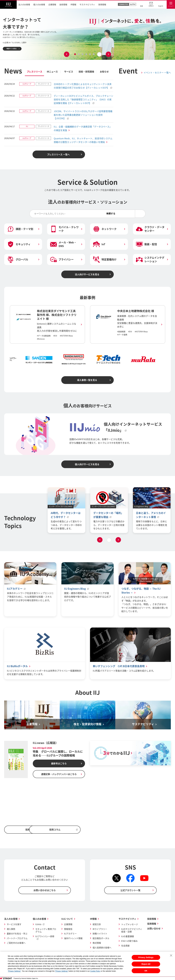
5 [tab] (90, 54)
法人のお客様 (11, 919)
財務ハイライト (100, 934)
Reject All (146, 964)
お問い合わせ (154, 929)
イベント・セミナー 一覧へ (157, 72)
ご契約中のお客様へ (16, 943)
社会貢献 (125, 946)
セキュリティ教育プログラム (46, 931)
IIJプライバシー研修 (45, 937)
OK (146, 971)
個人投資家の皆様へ (102, 948)
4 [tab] (86, 54)
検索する (134, 214)
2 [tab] (79, 54)
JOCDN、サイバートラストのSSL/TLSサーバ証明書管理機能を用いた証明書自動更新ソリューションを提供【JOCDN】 (83, 115)
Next (109, 54)
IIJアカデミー (70, 934)
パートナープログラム (17, 939)
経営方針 (97, 925)
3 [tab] (83, 54)
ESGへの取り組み (129, 941)
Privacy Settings (146, 957)
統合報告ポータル (101, 939)
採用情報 (152, 924)
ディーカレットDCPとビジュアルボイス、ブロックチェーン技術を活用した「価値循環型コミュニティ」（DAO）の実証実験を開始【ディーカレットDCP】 (83, 99)
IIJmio (38, 925)
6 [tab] (94, 54)
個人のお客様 (39, 919)
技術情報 (152, 919)
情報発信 (68, 929)
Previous (67, 54)
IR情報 (93, 919)
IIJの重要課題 (128, 937)
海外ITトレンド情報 (73, 939)
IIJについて (67, 919)
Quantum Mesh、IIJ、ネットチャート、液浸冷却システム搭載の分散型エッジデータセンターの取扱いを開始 (83, 140)
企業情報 (68, 925)
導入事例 (11, 929)
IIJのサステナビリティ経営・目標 (132, 931)
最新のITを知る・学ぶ (17, 934)
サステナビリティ (127, 919)
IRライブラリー (100, 929)
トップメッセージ (130, 925)
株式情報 (97, 943)
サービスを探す (14, 925)
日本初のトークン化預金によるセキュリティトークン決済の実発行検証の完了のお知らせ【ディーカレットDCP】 (83, 86)
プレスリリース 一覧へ (58, 154)
